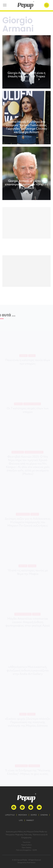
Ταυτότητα (26, 842)
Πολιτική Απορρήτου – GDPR (26, 850)
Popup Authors (26, 845)
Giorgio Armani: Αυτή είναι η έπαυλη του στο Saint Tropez (26, 75)
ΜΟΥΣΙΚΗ (23, 815)
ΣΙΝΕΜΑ (44, 815)
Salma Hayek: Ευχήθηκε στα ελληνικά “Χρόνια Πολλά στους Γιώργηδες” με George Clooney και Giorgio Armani (26, 127)
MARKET (30, 820)
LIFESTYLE (10, 815)
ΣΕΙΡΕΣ (34, 815)
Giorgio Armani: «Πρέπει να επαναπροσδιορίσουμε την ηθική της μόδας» (26, 184)
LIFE (21, 820)
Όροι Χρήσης (26, 847)
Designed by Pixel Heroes (26, 862)
